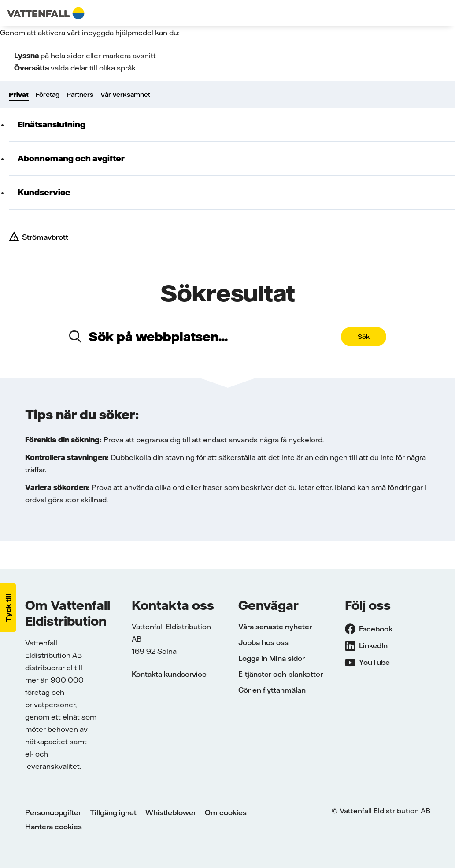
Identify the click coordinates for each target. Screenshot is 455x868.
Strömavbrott (45, 237)
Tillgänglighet (113, 812)
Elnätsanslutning (52, 124)
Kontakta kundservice (169, 674)
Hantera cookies (54, 827)
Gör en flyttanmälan (272, 690)
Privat (19, 95)
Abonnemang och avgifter (71, 158)
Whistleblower (171, 812)
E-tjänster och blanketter (281, 674)
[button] (8, 608)
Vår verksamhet (125, 95)
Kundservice (44, 192)
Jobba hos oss (263, 642)
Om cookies (226, 812)
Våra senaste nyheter (275, 627)
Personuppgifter (53, 812)
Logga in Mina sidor (272, 658)
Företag (48, 95)
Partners (80, 95)
